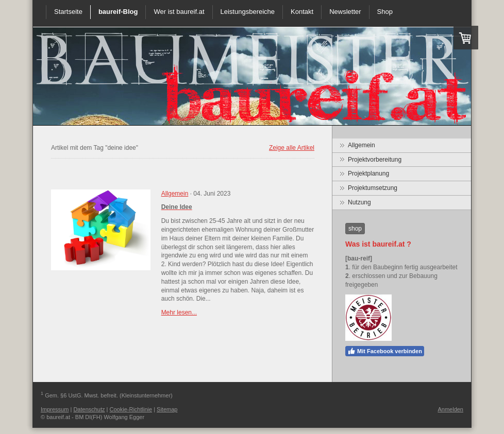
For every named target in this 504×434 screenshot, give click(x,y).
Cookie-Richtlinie (131, 409)
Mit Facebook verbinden (385, 351)
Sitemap (167, 409)
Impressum (55, 409)
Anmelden (450, 409)
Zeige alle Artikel (292, 148)
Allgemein (175, 194)
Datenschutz (89, 409)
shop (355, 229)
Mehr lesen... (179, 313)
